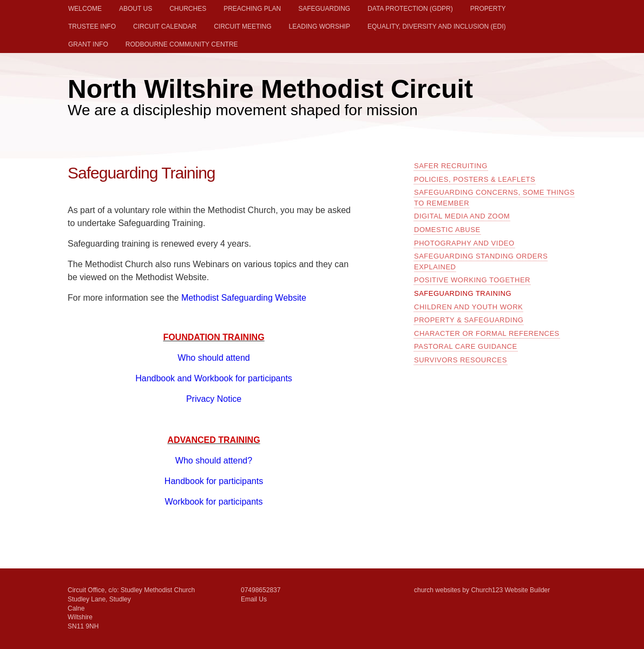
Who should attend (213, 358)
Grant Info (88, 44)
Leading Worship (320, 27)
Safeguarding (324, 9)
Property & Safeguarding (469, 320)
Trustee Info (92, 27)
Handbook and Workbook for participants (214, 378)
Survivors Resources (461, 360)
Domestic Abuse (447, 230)
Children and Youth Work (468, 307)
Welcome (85, 9)
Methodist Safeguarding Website (244, 298)
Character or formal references (487, 333)
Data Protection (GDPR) (410, 9)
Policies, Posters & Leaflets (475, 179)
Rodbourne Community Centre (182, 44)
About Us (136, 9)
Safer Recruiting (451, 166)
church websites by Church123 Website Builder (482, 590)
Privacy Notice (214, 399)
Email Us (254, 599)
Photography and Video (464, 243)
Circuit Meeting (242, 27)
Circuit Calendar (165, 27)
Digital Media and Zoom (462, 216)
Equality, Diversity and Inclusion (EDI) (437, 27)
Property (488, 9)
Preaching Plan (252, 9)
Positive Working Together (472, 280)
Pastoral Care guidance (466, 346)
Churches (188, 9)
